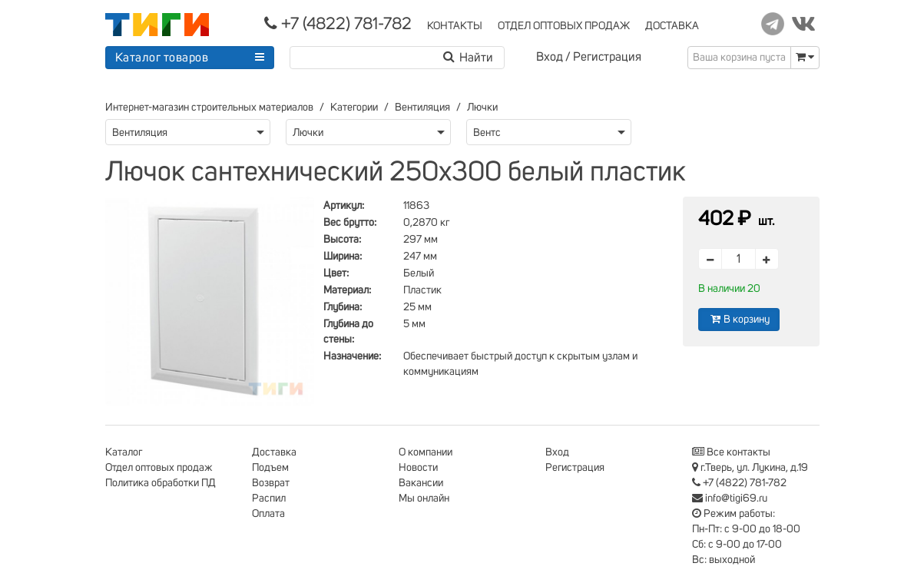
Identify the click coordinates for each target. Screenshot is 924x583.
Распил (269, 499)
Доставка (274, 452)
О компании (426, 452)
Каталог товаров (162, 58)
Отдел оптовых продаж (159, 468)
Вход (550, 57)
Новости (418, 468)
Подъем (270, 468)
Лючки (482, 108)
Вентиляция (422, 108)
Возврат (271, 483)
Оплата (268, 514)
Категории (354, 108)
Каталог (124, 452)
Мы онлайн (424, 499)
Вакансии (421, 483)
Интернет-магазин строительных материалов (209, 108)
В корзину (739, 319)
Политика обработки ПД (161, 483)
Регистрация (607, 57)
